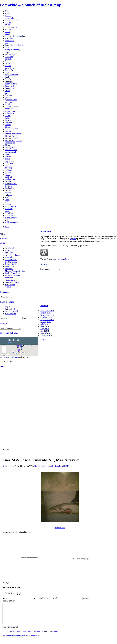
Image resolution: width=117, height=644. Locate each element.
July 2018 (44, 324)
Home (8, 11)
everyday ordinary (12, 255)
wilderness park (11, 222)
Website (86, 598)
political (8, 177)
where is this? (11, 215)
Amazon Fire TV (12, 20)
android (8, 23)
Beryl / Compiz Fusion (14, 45)
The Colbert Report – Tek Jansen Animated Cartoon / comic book (32, 635)
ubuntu (8, 204)
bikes (7, 47)
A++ (7, 238)
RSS (7, 227)
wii (6, 220)
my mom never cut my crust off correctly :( (20, 640)
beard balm (10, 41)
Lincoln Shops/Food (13, 141)
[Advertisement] (8, 408)
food (7, 77)
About (8, 13)
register (73, 239)
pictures (8, 172)
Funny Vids (10, 86)
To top (43, 340)
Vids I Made (10, 213)
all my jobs (10, 18)
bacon (7, 34)
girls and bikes (11, 100)
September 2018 (47, 320)
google (8, 104)
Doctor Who (10, 70)
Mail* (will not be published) (46, 598)
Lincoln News (11, 136)
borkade (8, 59)
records (8, 181)
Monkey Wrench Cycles (15, 271)
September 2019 (47, 311)
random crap (10, 179)
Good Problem (11, 260)
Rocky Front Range (13, 273)
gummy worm (11, 111)
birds (7, 52)
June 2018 (45, 326)
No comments (8, 466)
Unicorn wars (11, 206)
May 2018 (45, 329)
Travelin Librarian (12, 282)
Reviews (9, 186)
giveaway (9, 102)
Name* (5, 598)
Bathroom (9, 38)
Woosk (8, 287)
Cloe (7, 61)
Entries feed (10, 309)
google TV (9, 109)
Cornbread (9, 248)
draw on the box (12, 75)
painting (8, 168)
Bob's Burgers (11, 54)
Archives (44, 264)
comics (8, 66)
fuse (7, 93)
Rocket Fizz (10, 188)
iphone (8, 125)
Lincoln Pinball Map (9, 333)
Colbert (8, 63)
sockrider (9, 278)
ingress (8, 120)
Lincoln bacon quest (13, 134)
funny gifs (9, 82)
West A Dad (10, 285)
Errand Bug (10, 253)
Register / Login (7, 302)
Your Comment (9, 601)
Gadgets (8, 95)
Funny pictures (11, 84)
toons (7, 200)
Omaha (8, 166)
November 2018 (47, 315)
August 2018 (46, 322)
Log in (8, 307)
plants (7, 175)
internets (9, 122)
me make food (11, 150)
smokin (8, 197)
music (7, 159)
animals (8, 25)
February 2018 (46, 335)
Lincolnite (9, 269)
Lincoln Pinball (11, 138)
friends (8, 79)
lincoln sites (10, 143)
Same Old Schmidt (13, 275)
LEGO (8, 127)
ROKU (8, 193)
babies (8, 32)
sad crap (8, 195)
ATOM (8, 29)
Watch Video (60, 528)
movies (8, 156)
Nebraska (9, 163)
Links (7, 145)
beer (7, 43)
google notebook (12, 106)
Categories (5, 292)
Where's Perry (11, 218)
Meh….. (3, 366)
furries (8, 91)
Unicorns (9, 209)
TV (6, 202)
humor (8, 118)
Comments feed (11, 311)
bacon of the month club (15, 36)
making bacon (11, 147)
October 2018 (46, 317)
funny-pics (9, 88)
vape (7, 211)
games (8, 97)
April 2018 (45, 331)
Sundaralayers (11, 280)
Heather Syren (11, 262)
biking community (13, 50)
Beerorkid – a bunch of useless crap (31, 5)
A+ (3, 238)
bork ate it (9, 57)
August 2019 (46, 313)
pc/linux (8, 170)
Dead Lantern (11, 251)
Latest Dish (10, 266)
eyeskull (8, 257)
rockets (8, 190)
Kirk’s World (10, 264)
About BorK (46, 231)
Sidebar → (4, 234)
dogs (7, 72)
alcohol (8, 16)
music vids (9, 161)
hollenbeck (9, 113)
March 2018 (45, 333)
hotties (8, 116)
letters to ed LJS (12, 129)
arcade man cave (12, 27)
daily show (9, 68)
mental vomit (10, 152)
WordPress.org (11, 314)
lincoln (8, 131)
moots (8, 154)
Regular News (11, 184)
